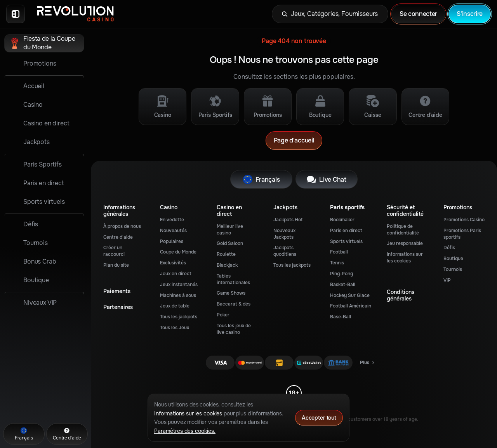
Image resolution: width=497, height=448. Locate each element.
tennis (337, 263)
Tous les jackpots (179, 317)
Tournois (453, 269)
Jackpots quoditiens (285, 251)
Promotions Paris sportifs (462, 234)
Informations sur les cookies (405, 258)
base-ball (341, 317)
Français (261, 179)
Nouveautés (173, 231)
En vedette (172, 220)
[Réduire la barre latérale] (16, 14)
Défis (449, 248)
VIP (447, 280)
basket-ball (343, 285)
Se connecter (418, 14)
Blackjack (227, 265)
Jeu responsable (405, 243)
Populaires (172, 241)
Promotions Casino (464, 220)
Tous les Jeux (175, 328)
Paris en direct (346, 231)
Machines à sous (178, 295)
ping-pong (341, 274)
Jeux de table (175, 306)
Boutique (453, 259)
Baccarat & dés (234, 304)
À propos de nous (122, 226)
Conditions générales (401, 295)
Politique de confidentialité (403, 230)
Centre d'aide (118, 237)
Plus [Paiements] (368, 364)
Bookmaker (342, 220)
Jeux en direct (176, 274)
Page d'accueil (294, 140)
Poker (223, 315)
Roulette (226, 254)
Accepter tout (319, 418)
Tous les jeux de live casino (234, 329)
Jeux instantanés (179, 285)
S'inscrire (470, 14)
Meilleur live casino (230, 230)
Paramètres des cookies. (185, 431)
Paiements (117, 291)
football (339, 252)
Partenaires (118, 307)
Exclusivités (173, 263)
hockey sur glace (350, 295)
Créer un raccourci (114, 251)
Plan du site (116, 265)
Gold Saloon (230, 243)
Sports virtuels (346, 241)
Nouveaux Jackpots (284, 234)
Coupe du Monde (178, 252)
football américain (351, 306)
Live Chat (326, 179)
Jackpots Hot (288, 220)
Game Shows (231, 293)
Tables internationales (233, 279)
